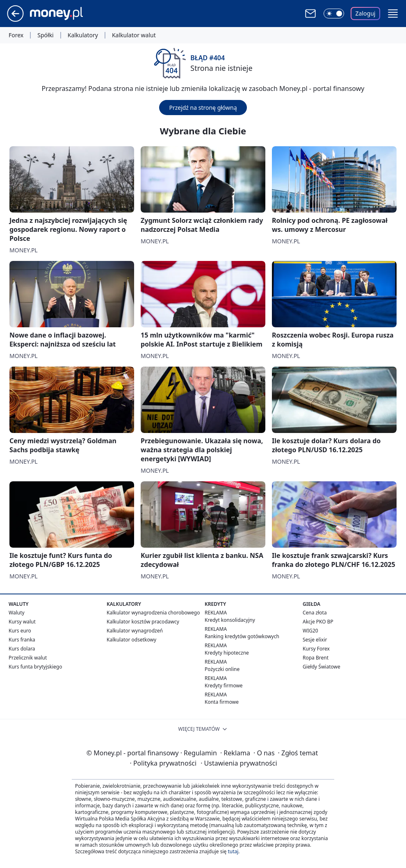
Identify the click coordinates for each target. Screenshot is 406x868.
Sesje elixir (315, 640)
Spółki (45, 35)
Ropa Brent (316, 658)
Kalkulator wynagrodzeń (135, 631)
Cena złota (315, 613)
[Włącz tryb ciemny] (334, 14)
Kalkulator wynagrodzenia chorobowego (153, 613)
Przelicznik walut (28, 658)
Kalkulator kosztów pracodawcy (143, 622)
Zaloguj (366, 13)
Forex (16, 35)
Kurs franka (22, 640)
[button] (393, 14)
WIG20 (310, 631)
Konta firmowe (222, 702)
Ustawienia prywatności (239, 763)
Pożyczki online (222, 669)
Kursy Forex (316, 649)
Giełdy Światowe (322, 667)
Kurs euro (20, 631)
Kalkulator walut (134, 35)
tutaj (233, 851)
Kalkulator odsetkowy (131, 640)
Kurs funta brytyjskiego (35, 667)
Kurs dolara (22, 649)
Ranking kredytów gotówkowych (242, 636)
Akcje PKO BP (318, 622)
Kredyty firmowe (224, 686)
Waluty (17, 613)
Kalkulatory (83, 35)
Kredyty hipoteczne (227, 653)
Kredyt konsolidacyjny (230, 620)
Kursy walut (22, 622)
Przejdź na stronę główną (203, 108)
